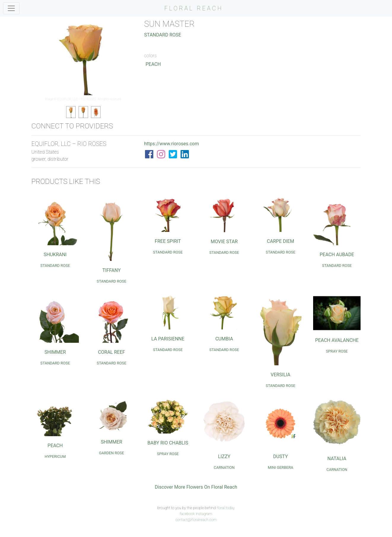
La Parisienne (168, 339)
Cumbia (224, 339)
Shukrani (55, 255)
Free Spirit (168, 241)
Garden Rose (112, 453)
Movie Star (224, 242)
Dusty (281, 456)
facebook (187, 514)
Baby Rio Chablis (168, 443)
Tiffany (111, 270)
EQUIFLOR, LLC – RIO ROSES (77, 99)
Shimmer (55, 352)
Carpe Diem (281, 241)
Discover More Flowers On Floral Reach (196, 487)
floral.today (226, 508)
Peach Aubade (337, 255)
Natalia (337, 459)
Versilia (281, 375)
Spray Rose (337, 351)
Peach (153, 64)
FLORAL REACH (194, 8)
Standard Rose (163, 35)
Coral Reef (111, 352)
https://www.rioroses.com (172, 144)
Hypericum (55, 456)
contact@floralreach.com (196, 520)
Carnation (224, 467)
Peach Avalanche (337, 340)
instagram (204, 514)
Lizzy (224, 456)
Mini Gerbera (281, 467)
